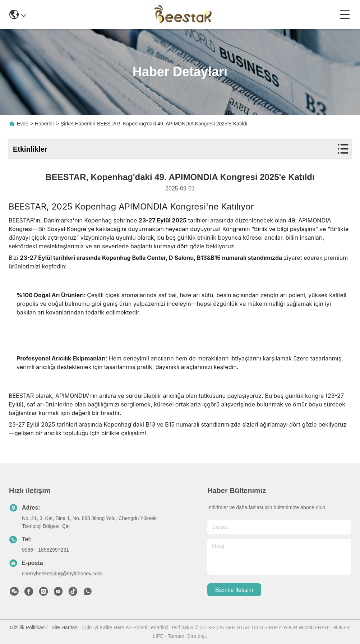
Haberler (45, 124)
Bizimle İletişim (234, 590)
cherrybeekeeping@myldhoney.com (62, 574)
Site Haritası (65, 627)
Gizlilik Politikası (28, 627)
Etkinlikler (30, 149)
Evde (23, 124)
